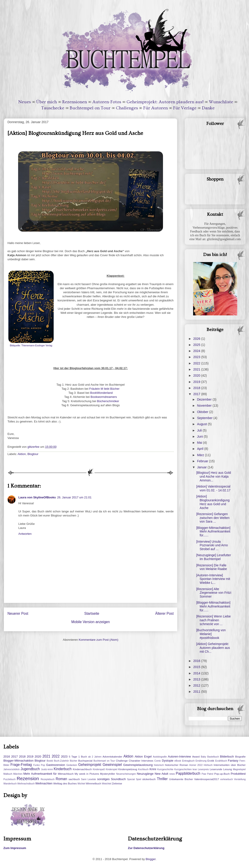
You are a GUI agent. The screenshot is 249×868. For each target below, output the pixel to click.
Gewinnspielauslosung (138, 765)
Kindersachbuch (82, 769)
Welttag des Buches (65, 783)
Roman (61, 779)
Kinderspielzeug (128, 769)
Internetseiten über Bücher (230, 765)
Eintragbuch (188, 761)
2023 (197, 357)
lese (195, 769)
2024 (197, 351)
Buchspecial (85, 761)
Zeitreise (117, 783)
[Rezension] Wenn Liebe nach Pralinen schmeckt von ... (213, 620)
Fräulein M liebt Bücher (104, 389)
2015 (197, 667)
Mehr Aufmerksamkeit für (40, 774)
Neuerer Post (18, 613)
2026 (197, 339)
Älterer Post (164, 613)
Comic (158, 761)
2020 (197, 375)
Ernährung (201, 761)
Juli (200, 430)
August (202, 424)
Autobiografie (160, 757)
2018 (197, 388)
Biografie (240, 757)
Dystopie (168, 761)
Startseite (92, 613)
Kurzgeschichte (165, 769)
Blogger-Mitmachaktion (18, 761)
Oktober (203, 412)
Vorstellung (240, 779)
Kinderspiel (111, 769)
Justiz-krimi (47, 769)
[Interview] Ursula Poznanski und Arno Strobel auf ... (212, 545)
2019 (197, 382)
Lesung (227, 769)
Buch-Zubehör (61, 761)
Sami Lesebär (89, 779)
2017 (197, 394)
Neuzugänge (145, 774)
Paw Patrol (208, 774)
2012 (197, 685)
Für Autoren (156, 108)
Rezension (28, 778)
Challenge (122, 761)
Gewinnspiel (112, 765)
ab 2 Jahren (95, 757)
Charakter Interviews (141, 761)
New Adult (161, 774)
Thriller (162, 779)
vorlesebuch (227, 779)
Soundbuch (118, 779)
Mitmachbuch (66, 774)
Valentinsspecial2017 (207, 779)
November (205, 406)
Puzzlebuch (10, 779)
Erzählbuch (221, 761)
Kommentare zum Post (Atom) (99, 640)
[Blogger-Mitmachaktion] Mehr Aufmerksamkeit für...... (213, 532)
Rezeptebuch (48, 779)
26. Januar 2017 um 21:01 (74, 497)
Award (196, 757)
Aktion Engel (143, 757)
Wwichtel (107, 784)
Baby (204, 757)
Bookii (50, 761)
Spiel (138, 779)
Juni (200, 436)
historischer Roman (176, 765)
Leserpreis (203, 769)
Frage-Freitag (21, 765)
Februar (203, 461)
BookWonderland (101, 393)
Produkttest (238, 774)
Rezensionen (75, 102)
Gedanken (72, 765)
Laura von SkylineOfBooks (37, 497)
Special (131, 779)
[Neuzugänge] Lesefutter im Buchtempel (214, 557)
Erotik (211, 761)
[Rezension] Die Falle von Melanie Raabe (212, 567)
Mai (200, 443)
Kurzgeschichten (183, 769)
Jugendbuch (30, 769)
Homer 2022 (196, 765)
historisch (159, 765)
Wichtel (81, 784)
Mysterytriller (108, 774)
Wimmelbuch (93, 783)
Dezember (205, 399)
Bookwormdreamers (103, 397)
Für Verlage (185, 108)
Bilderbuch (227, 757)
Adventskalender (112, 757)
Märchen (18, 774)
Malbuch (8, 774)
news (172, 774)
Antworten (25, 534)
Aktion (22, 454)
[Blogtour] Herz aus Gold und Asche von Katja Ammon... (214, 476)
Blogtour (33, 454)
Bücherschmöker (108, 401)
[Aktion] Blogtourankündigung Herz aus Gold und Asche (213, 502)
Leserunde (216, 769)
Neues (25, 102)
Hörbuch (208, 765)
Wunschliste (221, 102)
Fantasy (233, 761)
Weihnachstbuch (26, 784)
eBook (178, 761)
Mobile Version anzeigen (91, 622)
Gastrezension (56, 765)
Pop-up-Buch (222, 774)
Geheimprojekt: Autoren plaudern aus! (165, 102)
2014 (197, 673)
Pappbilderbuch (188, 773)
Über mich (47, 102)
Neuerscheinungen (126, 774)
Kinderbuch (63, 769)
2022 (197, 363)
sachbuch (74, 779)
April (201, 449)
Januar (202, 467)
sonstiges (103, 779)
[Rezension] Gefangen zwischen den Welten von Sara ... (213, 518)
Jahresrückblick (12, 769)
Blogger (151, 859)
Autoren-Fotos (107, 102)
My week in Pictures (87, 774)
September (205, 418)
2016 (197, 661)
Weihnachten (44, 783)
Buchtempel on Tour (90, 108)
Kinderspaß (99, 769)
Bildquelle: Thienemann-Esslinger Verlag (31, 346)
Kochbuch (143, 769)
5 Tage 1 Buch (78, 757)
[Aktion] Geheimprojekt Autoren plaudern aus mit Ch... (213, 648)
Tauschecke (53, 108)
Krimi (153, 769)
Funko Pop (39, 765)
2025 (197, 345)
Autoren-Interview (179, 757)
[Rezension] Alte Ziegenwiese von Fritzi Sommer (214, 593)
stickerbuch (149, 779)
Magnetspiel (239, 769)
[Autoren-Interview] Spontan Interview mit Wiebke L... (213, 579)
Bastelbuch (213, 757)
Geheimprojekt (90, 765)
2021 (197, 369)
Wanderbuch (10, 784)
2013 (197, 679)
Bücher (73, 761)
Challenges (127, 108)
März (201, 455)
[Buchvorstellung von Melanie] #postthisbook (211, 634)
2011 (197, 692)
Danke (208, 108)
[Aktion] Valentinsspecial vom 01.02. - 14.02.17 (213, 488)
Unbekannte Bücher (181, 779)
